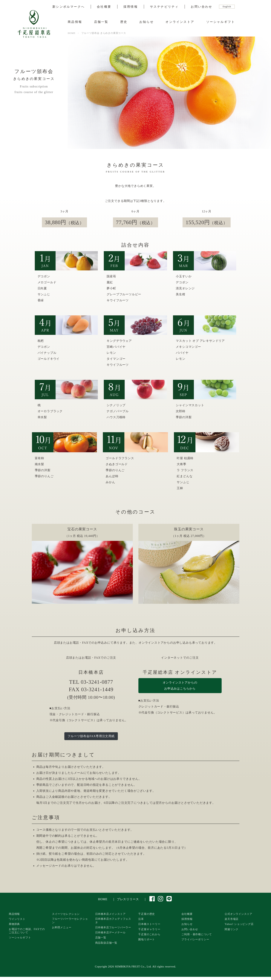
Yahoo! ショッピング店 (239, 924)
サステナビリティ (164, 7)
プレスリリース (128, 899)
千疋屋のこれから (149, 934)
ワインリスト (17, 919)
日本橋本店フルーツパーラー (113, 927)
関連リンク (232, 929)
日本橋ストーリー (149, 924)
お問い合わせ (202, 7)
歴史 (124, 22)
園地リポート (147, 939)
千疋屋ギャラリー (149, 929)
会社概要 (104, 7)
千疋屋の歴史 (147, 914)
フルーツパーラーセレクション (70, 921)
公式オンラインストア (238, 914)
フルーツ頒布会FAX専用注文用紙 (91, 736)
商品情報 (75, 22)
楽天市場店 (232, 919)
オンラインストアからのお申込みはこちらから (180, 686)
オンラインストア (180, 22)
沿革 (141, 919)
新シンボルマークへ (69, 7)
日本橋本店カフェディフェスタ (113, 921)
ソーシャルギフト (221, 22)
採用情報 (131, 7)
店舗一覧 (101, 22)
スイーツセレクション (66, 914)
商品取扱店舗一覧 (106, 943)
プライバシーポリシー (195, 939)
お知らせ (147, 22)
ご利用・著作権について (197, 934)
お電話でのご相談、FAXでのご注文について (27, 931)
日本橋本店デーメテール (110, 932)
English (227, 7)
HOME (103, 899)
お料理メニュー (62, 927)
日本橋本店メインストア (110, 914)
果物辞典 (14, 924)
